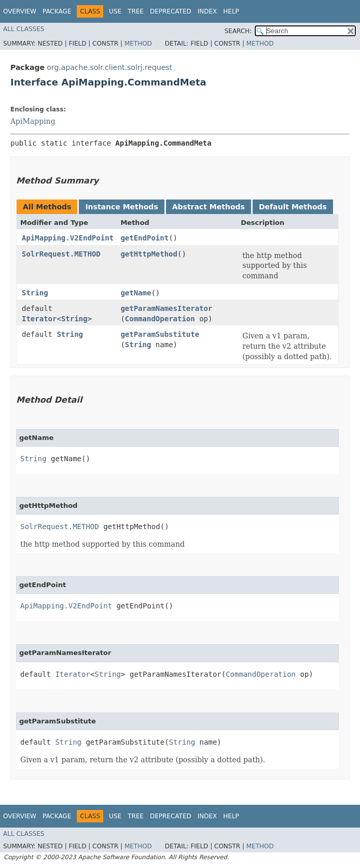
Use (115, 11)
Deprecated (171, 11)
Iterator (39, 319)
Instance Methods (121, 207)
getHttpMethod (149, 254)
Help (231, 11)
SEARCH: (238, 31)
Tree (136, 11)
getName (136, 293)
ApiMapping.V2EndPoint (68, 238)
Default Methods (293, 207)
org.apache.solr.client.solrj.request (109, 67)
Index (207, 11)
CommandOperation (160, 319)
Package (57, 11)
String (35, 293)
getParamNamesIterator (166, 308)
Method (138, 44)
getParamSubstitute (160, 334)
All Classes (24, 29)
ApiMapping (33, 121)
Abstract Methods (209, 207)
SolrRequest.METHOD (61, 254)
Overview (20, 11)
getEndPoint (144, 238)
